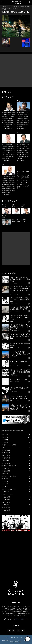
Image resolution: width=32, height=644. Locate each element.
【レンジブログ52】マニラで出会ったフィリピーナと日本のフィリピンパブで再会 (16, 7)
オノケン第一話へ (7, 128)
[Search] (30, 2)
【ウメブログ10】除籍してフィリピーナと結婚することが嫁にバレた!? (20, 354)
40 (29, 331)
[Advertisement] (16, 70)
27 (29, 411)
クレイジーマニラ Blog (17, 637)
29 (29, 392)
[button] (3, 2)
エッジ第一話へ (7, 194)
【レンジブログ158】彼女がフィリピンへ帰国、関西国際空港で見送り (20, 372)
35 (29, 347)
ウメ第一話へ (21, 161)
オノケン (12, 294)
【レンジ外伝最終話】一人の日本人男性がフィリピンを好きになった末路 (20, 327)
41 (29, 311)
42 (29, 304)
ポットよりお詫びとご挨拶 (19, 379)
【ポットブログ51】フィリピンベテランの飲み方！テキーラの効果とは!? (20, 407)
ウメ (11, 358)
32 (29, 376)
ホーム (3, 6)
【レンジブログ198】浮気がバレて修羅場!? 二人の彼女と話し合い (20, 300)
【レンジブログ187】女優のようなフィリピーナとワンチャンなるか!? (20, 318)
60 (29, 283)
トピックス (7, 637)
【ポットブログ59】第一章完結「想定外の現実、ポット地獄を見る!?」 (20, 279)
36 (29, 340)
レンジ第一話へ (22, 128)
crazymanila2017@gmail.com (20, 619)
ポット (11, 283)
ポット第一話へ (7, 161)
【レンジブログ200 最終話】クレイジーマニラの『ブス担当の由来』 (20, 336)
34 (29, 358)
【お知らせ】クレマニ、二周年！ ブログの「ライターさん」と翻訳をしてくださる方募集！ (23, 184)
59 (29, 294)
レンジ (11, 304)
